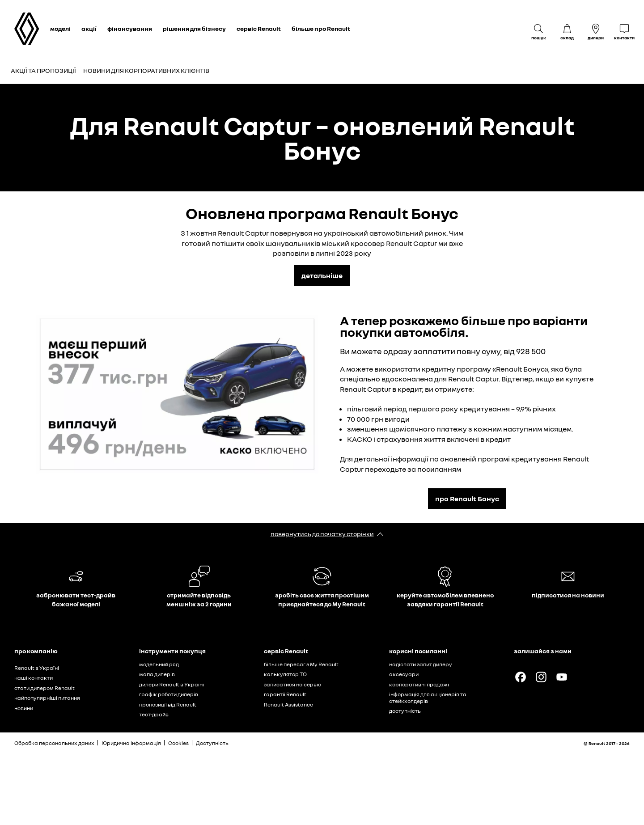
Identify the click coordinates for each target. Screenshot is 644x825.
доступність (405, 711)
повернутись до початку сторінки (322, 534)
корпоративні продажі (419, 684)
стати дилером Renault (44, 688)
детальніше (322, 275)
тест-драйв (154, 714)
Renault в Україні (37, 668)
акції (89, 28)
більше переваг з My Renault (301, 664)
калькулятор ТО (285, 674)
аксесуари (404, 674)
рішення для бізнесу (194, 28)
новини (24, 708)
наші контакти (34, 678)
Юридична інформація (131, 743)
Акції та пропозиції (43, 70)
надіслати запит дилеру (421, 664)
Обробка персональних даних (54, 743)
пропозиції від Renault (168, 704)
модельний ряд (159, 664)
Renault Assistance (288, 704)
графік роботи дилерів (169, 694)
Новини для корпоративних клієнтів (146, 70)
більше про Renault (321, 28)
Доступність (212, 743)
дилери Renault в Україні (172, 684)
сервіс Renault (259, 28)
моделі (60, 28)
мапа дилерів (157, 674)
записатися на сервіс (292, 684)
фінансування (130, 28)
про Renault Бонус (467, 499)
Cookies (178, 743)
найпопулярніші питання (47, 698)
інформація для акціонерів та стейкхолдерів (428, 698)
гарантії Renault (285, 694)
